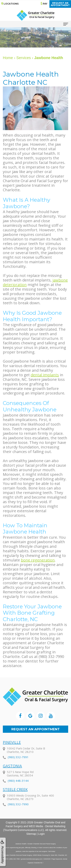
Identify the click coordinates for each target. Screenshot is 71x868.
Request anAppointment (60, 4)
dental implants (45, 375)
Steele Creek (15, 794)
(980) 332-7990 (18, 809)
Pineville (12, 747)
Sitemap (31, 834)
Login (41, 834)
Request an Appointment (35, 729)
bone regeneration (38, 560)
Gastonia (12, 771)
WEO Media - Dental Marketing (47, 826)
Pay (44, 4)
